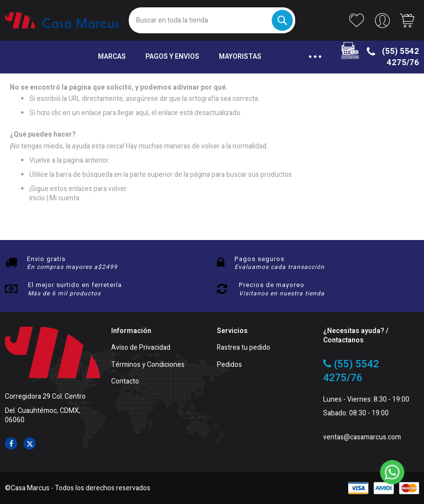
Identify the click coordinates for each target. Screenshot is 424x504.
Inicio (37, 198)
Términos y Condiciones (148, 365)
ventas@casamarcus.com (362, 438)
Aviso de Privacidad (141, 348)
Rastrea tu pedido (244, 348)
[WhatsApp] (392, 472)
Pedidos (229, 365)
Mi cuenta (64, 198)
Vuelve (40, 160)
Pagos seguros (259, 259)
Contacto (125, 382)
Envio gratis (46, 259)
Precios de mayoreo (272, 285)
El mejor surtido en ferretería (75, 285)
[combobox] (212, 20)
